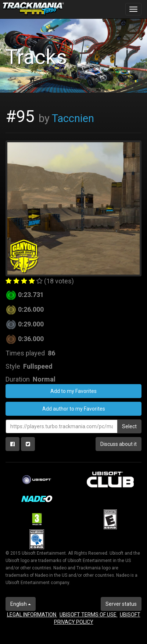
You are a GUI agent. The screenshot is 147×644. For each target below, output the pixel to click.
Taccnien (73, 118)
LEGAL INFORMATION (32, 615)
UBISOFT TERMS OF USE (89, 615)
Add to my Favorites (73, 391)
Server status (121, 604)
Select (129, 426)
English (21, 604)
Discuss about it (119, 444)
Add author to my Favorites (74, 409)
